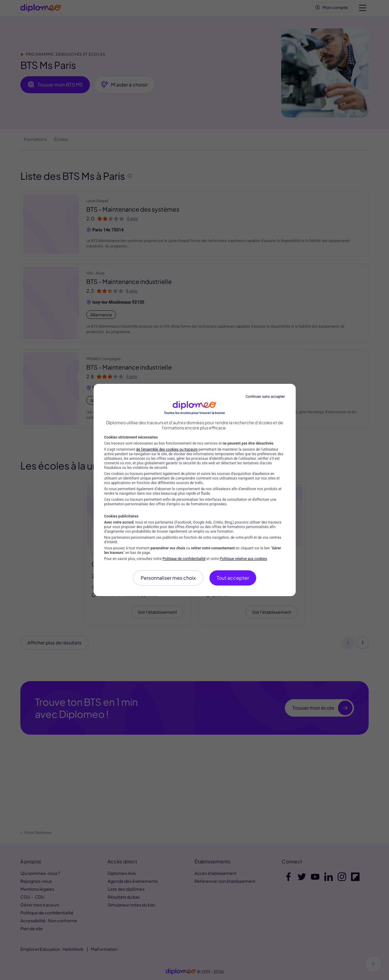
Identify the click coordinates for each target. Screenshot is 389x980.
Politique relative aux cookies (243, 559)
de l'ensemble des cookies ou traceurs (167, 449)
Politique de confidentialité (184, 559)
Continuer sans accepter (265, 397)
